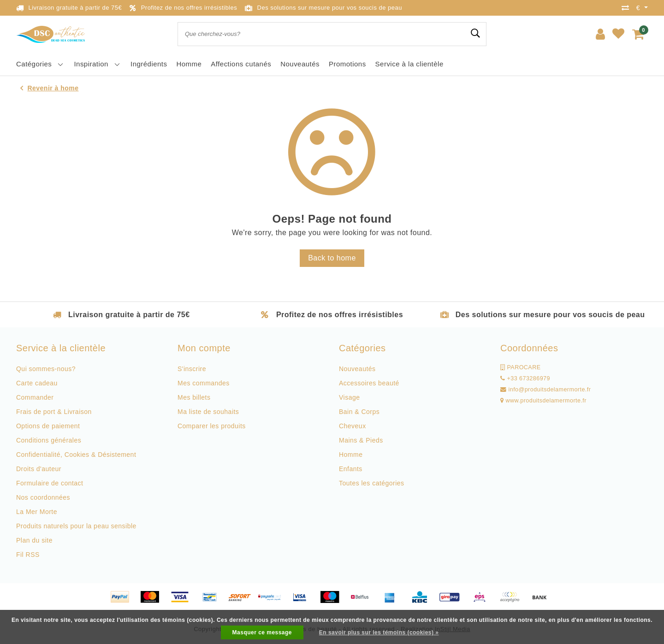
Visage (349, 397)
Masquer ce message (262, 632)
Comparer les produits (212, 426)
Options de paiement (48, 426)
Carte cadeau (37, 383)
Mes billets (194, 397)
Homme (351, 455)
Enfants (351, 469)
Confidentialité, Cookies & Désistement (76, 455)
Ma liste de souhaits (208, 412)
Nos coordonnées (43, 497)
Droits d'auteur (39, 469)
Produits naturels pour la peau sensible (76, 526)
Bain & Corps (359, 412)
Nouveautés (357, 369)
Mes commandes (204, 383)
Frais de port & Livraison (54, 412)
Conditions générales (49, 440)
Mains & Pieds (361, 440)
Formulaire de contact (50, 483)
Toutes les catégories (372, 483)
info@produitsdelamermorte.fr (545, 390)
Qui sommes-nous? (46, 369)
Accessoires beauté (369, 383)
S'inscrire (192, 369)
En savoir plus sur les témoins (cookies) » (379, 632)
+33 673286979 (525, 378)
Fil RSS (28, 555)
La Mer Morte (37, 512)
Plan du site (34, 540)
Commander (35, 397)
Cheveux (353, 426)
